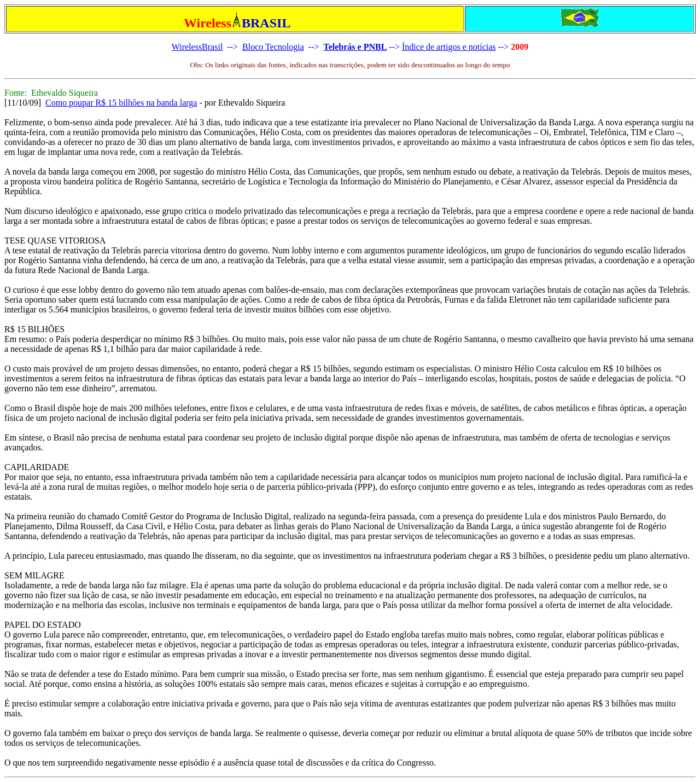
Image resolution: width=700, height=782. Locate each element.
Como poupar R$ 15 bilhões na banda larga (121, 103)
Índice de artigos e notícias (449, 47)
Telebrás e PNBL (355, 47)
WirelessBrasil (197, 47)
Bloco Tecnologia (273, 47)
